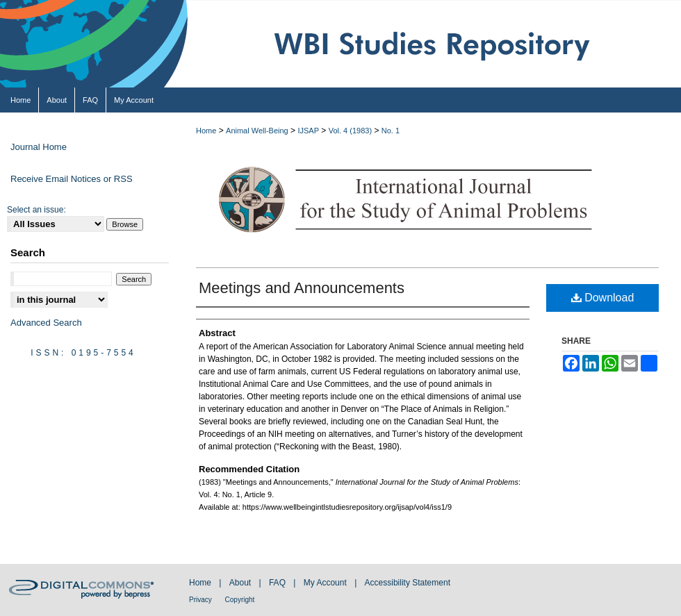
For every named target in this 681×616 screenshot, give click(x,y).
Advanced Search (46, 323)
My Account (326, 583)
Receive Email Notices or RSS (72, 179)
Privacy (202, 600)
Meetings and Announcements (302, 288)
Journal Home (39, 147)
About (241, 583)
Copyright (240, 600)
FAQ (278, 583)
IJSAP (308, 131)
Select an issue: (36, 210)
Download (603, 298)
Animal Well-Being (257, 131)
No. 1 (391, 131)
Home (206, 131)
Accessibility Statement (408, 583)
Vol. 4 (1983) (350, 131)
